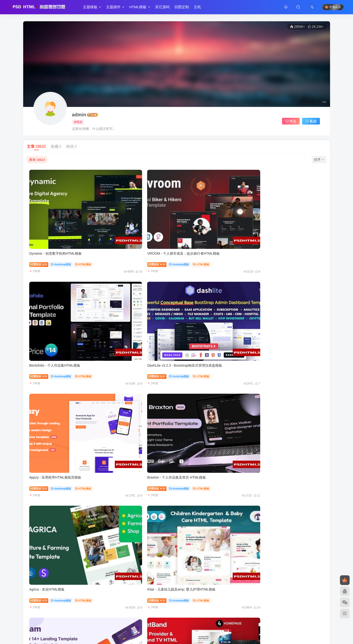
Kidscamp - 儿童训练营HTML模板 (206, 461)
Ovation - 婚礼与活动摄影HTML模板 (133, 541)
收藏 (56, 146)
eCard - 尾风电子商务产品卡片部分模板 (286, 381)
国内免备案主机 (205, 605)
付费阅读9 (265, 552)
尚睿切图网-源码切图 (130, 616)
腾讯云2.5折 (100, 605)
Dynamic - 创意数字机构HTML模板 (57, 221)
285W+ (297, 27)
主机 (199, 8)
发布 (37, 160)
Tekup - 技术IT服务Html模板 (202, 381)
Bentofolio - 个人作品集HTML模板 (206, 221)
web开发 (183, 605)
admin (79, 115)
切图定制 (183, 8)
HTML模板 (141, 8)
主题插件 (117, 8)
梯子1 (148, 610)
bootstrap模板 (63, 232)
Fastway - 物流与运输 (272, 461)
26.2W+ (316, 27)
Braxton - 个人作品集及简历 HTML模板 (135, 301)
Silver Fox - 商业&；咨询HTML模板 (58, 461)
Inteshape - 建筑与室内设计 (127, 461)
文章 (36, 146)
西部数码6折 (164, 605)
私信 (311, 121)
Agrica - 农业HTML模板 (199, 301)
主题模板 (94, 8)
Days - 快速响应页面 (196, 541)
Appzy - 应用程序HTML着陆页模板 (57, 301)
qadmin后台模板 (127, 610)
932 (185, 573)
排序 (319, 160)
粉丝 (72, 146)
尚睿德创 (154, 616)
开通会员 (331, 8)
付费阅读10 (41, 232)
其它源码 (164, 8)
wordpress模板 (287, 552)
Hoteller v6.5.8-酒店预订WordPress (282, 541)
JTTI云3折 (121, 605)
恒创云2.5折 (142, 605)
